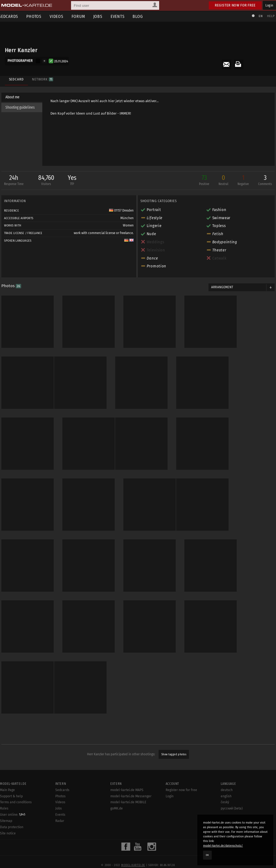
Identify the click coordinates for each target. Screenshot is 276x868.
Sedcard (16, 78)
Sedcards (62, 801)
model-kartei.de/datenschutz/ (223, 846)
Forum (82, 16)
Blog (142, 16)
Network (42, 78)
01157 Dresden (121, 211)
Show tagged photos (174, 745)
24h (15, 181)
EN (259, 16)
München (127, 219)
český (225, 814)
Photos (38, 16)
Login (269, 5)
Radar (60, 832)
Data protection (12, 838)
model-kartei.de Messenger (131, 808)
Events (122, 16)
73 (203, 181)
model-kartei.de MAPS (127, 801)
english (226, 808)
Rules (4, 820)
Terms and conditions (16, 814)
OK (207, 855)
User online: (13, 826)
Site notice (8, 845)
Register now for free (235, 5)
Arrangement (222, 288)
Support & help (11, 808)
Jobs (102, 16)
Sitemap (6, 832)
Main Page (7, 801)
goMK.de (117, 820)
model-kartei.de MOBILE (128, 814)
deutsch (227, 801)
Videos (61, 16)
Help (269, 16)
